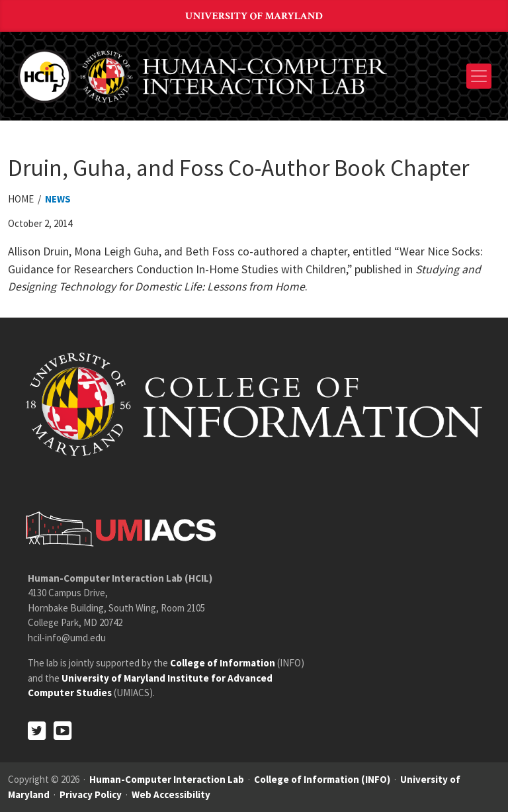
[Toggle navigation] (479, 76)
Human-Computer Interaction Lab (167, 779)
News (58, 199)
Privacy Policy (91, 794)
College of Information (223, 663)
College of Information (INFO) (322, 779)
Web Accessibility (171, 794)
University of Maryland (254, 16)
